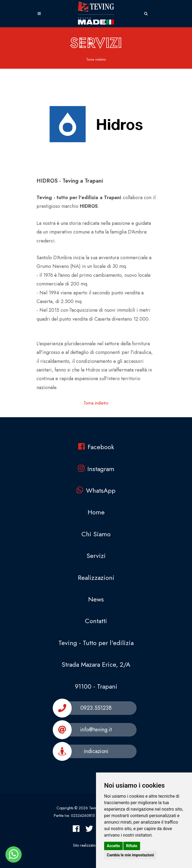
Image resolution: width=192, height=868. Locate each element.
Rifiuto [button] (132, 846)
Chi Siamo (96, 534)
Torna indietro (96, 60)
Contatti (96, 621)
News (96, 599)
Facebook (96, 447)
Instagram (96, 469)
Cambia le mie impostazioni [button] (130, 855)
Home (96, 512)
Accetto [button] (113, 846)
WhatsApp (96, 490)
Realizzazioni (96, 578)
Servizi (96, 556)
